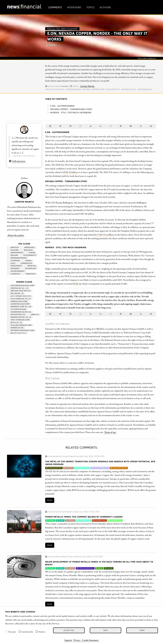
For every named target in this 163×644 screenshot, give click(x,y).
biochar (13, 255)
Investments (15, 266)
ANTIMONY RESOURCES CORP (21, 330)
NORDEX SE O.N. (16, 328)
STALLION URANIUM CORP (20, 325)
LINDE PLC (34, 314)
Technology (29, 268)
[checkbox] (6, 632)
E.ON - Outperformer (62, 106)
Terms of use (110, 432)
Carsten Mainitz (87, 86)
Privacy (77, 640)
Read (50, 500)
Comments (55, 7)
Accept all (69, 630)
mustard (13, 250)
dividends (14, 268)
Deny (142, 630)
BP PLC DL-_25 (15, 323)
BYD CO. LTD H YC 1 (17, 333)
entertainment (17, 271)
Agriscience (28, 247)
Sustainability (29, 255)
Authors (105, 7)
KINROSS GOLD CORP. (18, 301)
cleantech (14, 274)
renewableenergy (18, 258)
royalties (31, 266)
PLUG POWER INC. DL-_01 (20, 299)
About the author (16, 235)
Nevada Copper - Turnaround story (71, 109)
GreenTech (30, 274)
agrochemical (16, 253)
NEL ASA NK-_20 (16, 293)
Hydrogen (14, 261)
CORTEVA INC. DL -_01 (18, 288)
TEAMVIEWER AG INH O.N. (20, 312)
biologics (27, 250)
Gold (12, 263)
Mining (27, 261)
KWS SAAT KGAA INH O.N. (20, 291)
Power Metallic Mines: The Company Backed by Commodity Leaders (84, 517)
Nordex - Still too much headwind (71, 113)
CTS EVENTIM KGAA (17, 309)
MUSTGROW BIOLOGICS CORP (21, 286)
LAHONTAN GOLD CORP (19, 304)
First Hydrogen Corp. (19, 320)
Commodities (25, 263)
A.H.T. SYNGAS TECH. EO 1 (20, 296)
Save (106, 630)
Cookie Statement (90, 640)
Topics (90, 7)
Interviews (74, 7)
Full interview (19, 161)
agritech (14, 247)
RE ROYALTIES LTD (17, 314)
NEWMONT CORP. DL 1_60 (20, 307)
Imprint (68, 640)
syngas (31, 253)
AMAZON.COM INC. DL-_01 (20, 317)
